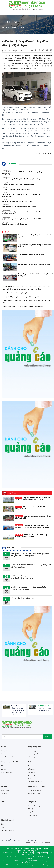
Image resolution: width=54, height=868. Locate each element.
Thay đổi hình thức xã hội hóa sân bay (14, 224)
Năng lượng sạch (11, 548)
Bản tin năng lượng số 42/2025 (23, 598)
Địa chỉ (29, 842)
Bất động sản (32, 769)
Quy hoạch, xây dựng (34, 766)
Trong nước (15, 706)
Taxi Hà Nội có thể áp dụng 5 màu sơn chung (17, 201)
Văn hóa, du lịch (6, 797)
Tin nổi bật (5, 232)
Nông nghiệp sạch (33, 815)
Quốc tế (3, 754)
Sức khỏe (4, 794)
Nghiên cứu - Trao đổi (34, 794)
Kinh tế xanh (5, 791)
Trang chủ (5, 27)
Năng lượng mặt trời (34, 754)
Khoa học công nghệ (36, 786)
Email (47, 842)
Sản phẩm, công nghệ (35, 791)
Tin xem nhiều (7, 286)
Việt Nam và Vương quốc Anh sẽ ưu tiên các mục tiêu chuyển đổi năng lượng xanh (31, 577)
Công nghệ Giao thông (8, 830)
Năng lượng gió (33, 751)
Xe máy (3, 827)
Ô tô (2, 824)
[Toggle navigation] (3, 13)
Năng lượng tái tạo (34, 757)
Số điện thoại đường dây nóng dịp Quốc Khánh (18, 184)
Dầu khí (3, 769)
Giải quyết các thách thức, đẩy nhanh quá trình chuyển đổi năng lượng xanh (30, 555)
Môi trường (32, 775)
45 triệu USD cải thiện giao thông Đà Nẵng (16, 189)
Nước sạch (31, 778)
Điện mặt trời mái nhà (35, 809)
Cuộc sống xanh (35, 762)
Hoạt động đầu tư (43, 706)
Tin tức (4, 747)
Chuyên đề (32, 802)
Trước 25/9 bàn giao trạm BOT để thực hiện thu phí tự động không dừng (22, 173)
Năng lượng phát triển (10, 762)
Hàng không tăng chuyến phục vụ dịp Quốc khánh (19, 207)
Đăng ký (48, 737)
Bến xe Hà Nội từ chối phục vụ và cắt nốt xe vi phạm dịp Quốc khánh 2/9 (21, 195)
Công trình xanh (33, 812)
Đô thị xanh (32, 772)
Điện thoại (38, 842)
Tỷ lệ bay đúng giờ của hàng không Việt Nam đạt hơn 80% (21, 219)
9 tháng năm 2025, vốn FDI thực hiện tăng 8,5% (45, 710)
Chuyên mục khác (18, 27)
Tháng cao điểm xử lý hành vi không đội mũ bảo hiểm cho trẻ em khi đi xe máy (21, 213)
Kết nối (4, 786)
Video (3, 802)
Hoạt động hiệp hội (7, 757)
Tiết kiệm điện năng (34, 806)
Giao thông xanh (8, 820)
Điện (2, 766)
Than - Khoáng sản (7, 772)
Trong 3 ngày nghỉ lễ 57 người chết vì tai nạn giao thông (21, 179)
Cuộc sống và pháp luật (35, 782)
